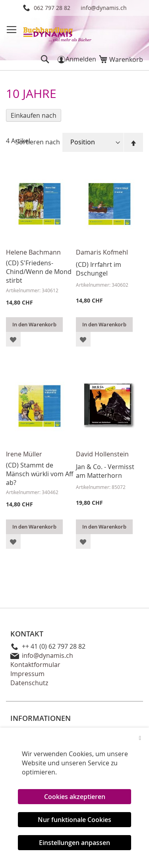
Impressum (27, 674)
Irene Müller (24, 454)
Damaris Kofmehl (102, 252)
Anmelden (81, 59)
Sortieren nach (38, 142)
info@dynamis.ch (104, 8)
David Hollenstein (102, 454)
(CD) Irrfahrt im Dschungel (99, 269)
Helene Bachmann (33, 252)
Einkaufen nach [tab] (34, 115)
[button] (13, 339)
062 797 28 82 (52, 8)
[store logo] (58, 32)
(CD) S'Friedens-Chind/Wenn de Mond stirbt (39, 272)
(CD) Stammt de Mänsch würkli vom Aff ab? (40, 474)
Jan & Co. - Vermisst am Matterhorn (105, 471)
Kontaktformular (35, 665)
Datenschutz (29, 683)
